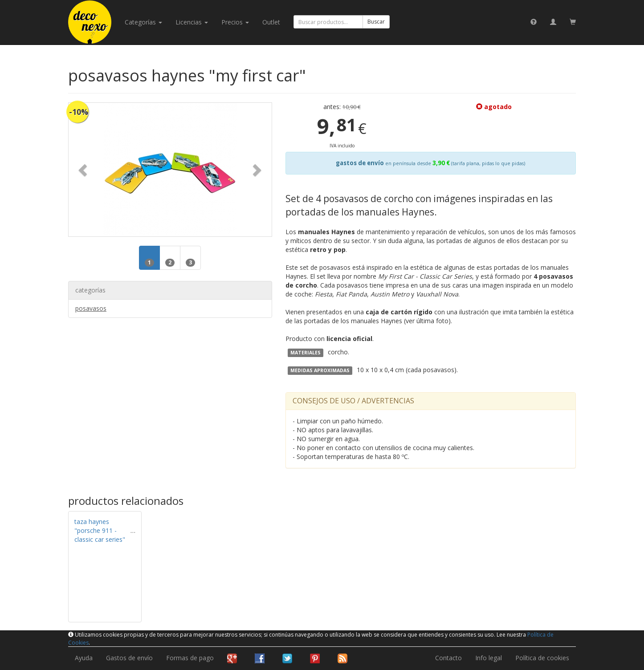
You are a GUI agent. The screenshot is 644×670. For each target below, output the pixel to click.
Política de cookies (542, 658)
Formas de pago (190, 658)
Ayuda (84, 658)
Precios (235, 22)
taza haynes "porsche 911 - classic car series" (100, 530)
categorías (143, 22)
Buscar (376, 22)
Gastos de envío (129, 658)
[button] (84, 170)
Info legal (489, 658)
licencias (192, 22)
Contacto (448, 658)
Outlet (271, 22)
